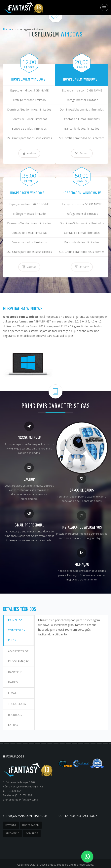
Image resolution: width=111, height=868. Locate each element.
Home (7, 29)
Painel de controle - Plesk (17, 630)
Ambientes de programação (19, 655)
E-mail (13, 690)
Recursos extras (15, 715)
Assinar (29, 153)
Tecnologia (17, 700)
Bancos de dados (16, 675)
